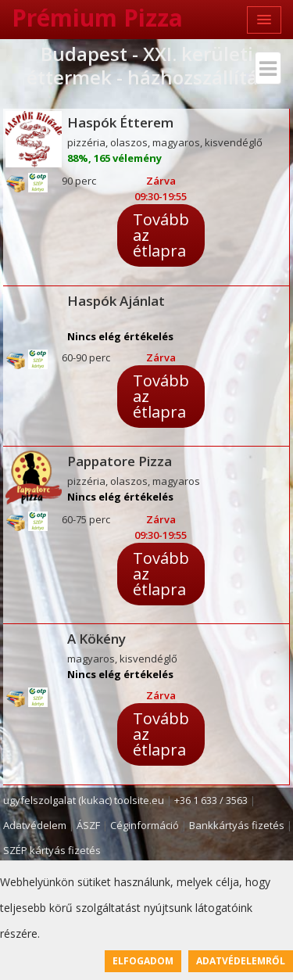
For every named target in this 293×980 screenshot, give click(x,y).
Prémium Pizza (97, 18)
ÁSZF (88, 825)
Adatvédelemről (241, 961)
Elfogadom (143, 961)
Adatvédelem (35, 825)
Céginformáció (145, 825)
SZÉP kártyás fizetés (52, 850)
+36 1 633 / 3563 (211, 800)
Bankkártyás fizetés (237, 825)
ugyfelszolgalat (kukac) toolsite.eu (84, 800)
